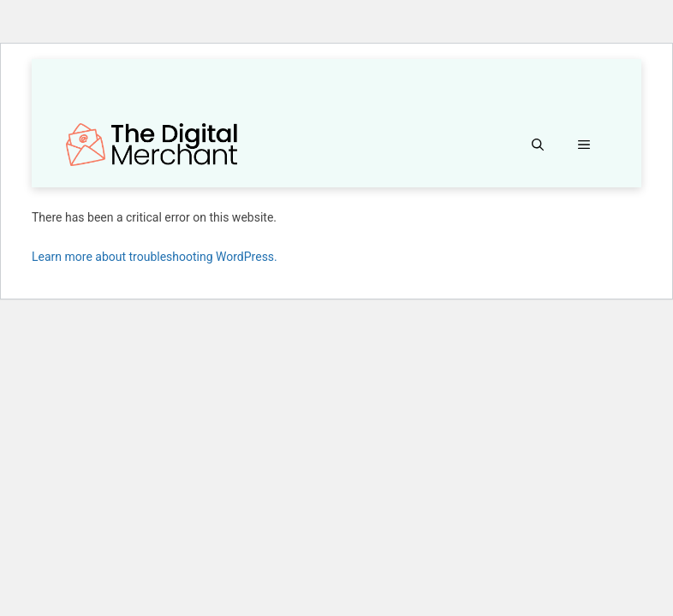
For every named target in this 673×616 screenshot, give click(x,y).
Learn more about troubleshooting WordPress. (155, 257)
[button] (538, 145)
